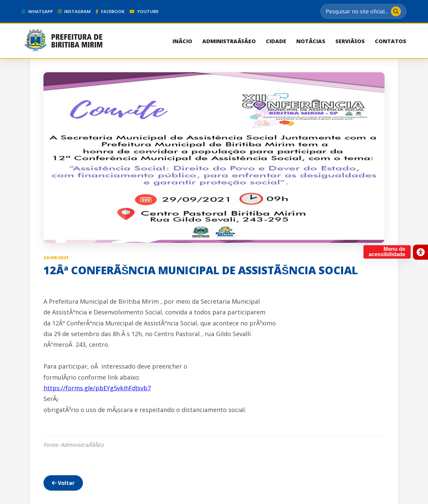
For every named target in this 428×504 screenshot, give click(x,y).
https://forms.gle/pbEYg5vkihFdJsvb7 (97, 388)
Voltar (63, 483)
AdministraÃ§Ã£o (229, 41)
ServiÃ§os (350, 41)
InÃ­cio (182, 41)
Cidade (276, 41)
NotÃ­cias (311, 41)
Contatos (391, 41)
